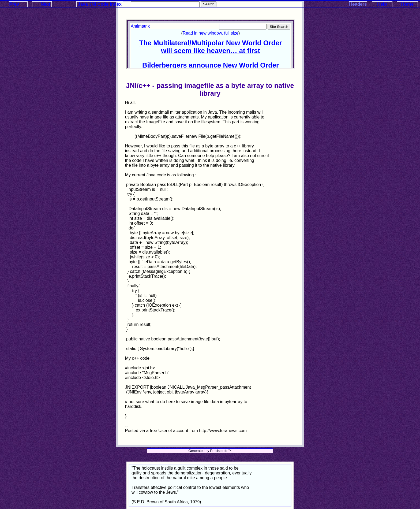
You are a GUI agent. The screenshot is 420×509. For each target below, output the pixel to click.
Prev (14, 4)
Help (382, 4)
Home (408, 4)
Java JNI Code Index (100, 4)
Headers (358, 4)
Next (45, 4)
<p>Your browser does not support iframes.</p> (211, 44)
